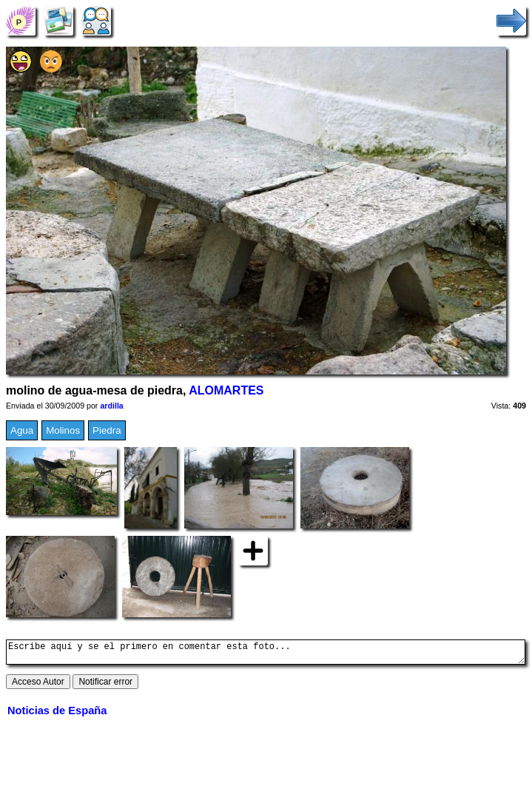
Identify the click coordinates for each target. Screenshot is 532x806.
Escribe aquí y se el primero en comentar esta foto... (266, 654)
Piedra (107, 430)
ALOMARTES (226, 390)
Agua (22, 430)
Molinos (63, 430)
